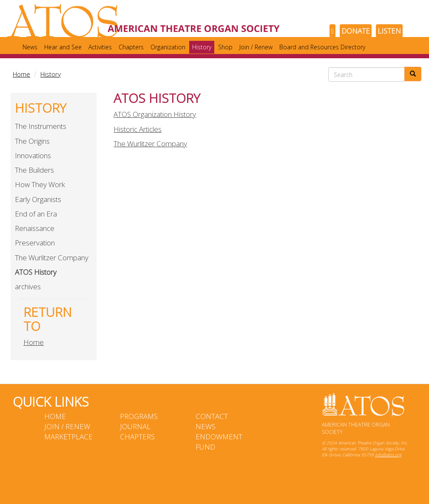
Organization (168, 47)
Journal (135, 426)
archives (28, 286)
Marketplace (68, 437)
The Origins (32, 141)
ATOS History (36, 272)
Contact (212, 416)
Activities (100, 47)
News (30, 47)
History (202, 47)
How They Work (40, 184)
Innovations (33, 155)
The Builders (34, 170)
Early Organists (38, 199)
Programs (139, 416)
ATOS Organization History (155, 114)
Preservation (35, 243)
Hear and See (63, 47)
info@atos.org (388, 455)
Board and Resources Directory (322, 47)
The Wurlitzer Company (52, 258)
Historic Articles (138, 129)
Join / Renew (256, 47)
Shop (225, 47)
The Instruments (41, 126)
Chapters (131, 47)
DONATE (356, 31)
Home (21, 74)
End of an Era (36, 214)
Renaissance (35, 228)
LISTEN (389, 31)
